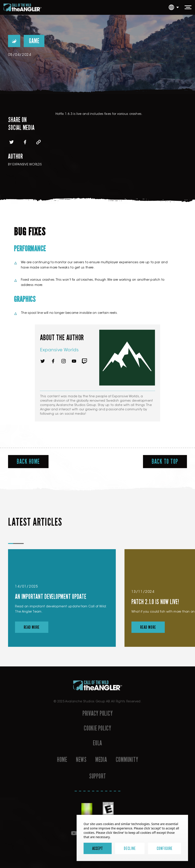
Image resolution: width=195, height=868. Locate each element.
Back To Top (165, 462)
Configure (165, 848)
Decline (130, 848)
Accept (98, 848)
